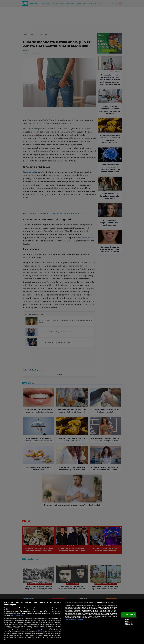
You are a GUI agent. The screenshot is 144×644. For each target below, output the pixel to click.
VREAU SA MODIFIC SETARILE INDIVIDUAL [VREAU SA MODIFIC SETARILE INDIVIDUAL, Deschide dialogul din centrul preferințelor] (129, 622)
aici (39, 630)
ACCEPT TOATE (129, 615)
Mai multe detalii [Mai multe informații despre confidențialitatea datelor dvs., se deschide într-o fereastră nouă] (17, 615)
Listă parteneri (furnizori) (74, 620)
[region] (72, 622)
